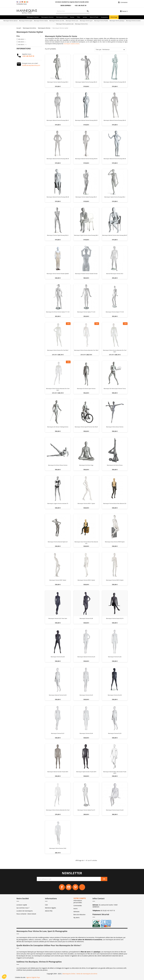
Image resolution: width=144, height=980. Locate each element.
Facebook (62, 887)
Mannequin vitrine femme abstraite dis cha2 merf (115, 351)
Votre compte (80, 898)
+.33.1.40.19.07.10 (28, 56)
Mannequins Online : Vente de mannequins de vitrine (80, 974)
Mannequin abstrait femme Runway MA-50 (86, 120)
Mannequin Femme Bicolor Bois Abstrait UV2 (115, 503)
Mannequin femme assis (72, 21)
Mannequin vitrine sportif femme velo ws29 (86, 427)
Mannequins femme (33, 17)
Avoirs (75, 909)
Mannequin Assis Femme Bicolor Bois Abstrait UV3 (86, 543)
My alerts (76, 918)
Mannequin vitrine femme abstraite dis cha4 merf (58, 389)
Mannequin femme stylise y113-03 (115, 312)
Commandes (78, 906)
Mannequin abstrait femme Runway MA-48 (58, 197)
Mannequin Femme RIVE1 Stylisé (58, 580)
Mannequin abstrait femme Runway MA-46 (115, 159)
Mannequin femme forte (81, 24)
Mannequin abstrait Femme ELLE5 (58, 695)
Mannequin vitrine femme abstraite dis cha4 (58, 810)
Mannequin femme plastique (117, 21)
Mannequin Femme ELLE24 (115, 695)
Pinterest (75, 887)
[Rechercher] (73, 11)
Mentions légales (50, 908)
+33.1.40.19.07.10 (79, 5)
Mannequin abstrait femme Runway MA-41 (58, 120)
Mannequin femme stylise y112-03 (86, 312)
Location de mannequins (25, 911)
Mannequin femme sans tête (57, 21)
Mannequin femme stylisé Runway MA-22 (58, 235)
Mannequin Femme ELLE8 (86, 618)
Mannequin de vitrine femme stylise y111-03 (58, 312)
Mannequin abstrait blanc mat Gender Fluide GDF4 (115, 772)
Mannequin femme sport (86, 21)
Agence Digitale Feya (33, 977)
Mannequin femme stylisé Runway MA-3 (58, 82)
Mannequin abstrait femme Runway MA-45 (86, 159)
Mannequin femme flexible (101, 21)
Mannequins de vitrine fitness (115, 465)
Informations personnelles (78, 902)
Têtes (79, 17)
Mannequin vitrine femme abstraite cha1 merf (86, 350)
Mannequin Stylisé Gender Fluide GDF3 (86, 772)
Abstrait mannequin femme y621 (115, 274)
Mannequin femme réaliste (41, 21)
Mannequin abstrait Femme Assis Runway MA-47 (115, 235)
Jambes (85, 17)
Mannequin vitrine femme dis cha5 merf (58, 350)
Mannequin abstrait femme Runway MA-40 (115, 82)
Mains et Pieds (94, 17)
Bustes (72, 17)
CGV (46, 905)
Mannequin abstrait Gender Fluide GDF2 (58, 772)
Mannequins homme (47, 17)
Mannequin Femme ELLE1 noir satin (58, 618)
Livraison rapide (22, 905)
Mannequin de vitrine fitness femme (58, 465)
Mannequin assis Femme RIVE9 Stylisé (115, 542)
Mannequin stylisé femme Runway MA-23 (86, 82)
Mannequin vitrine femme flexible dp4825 (58, 274)
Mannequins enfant (62, 17)
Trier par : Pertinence (103, 49)
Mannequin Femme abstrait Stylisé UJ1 (58, 542)
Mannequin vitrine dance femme (115, 427)
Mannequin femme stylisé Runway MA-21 (86, 197)
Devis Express (64, 5)
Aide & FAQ (49, 911)
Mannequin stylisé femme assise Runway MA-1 (86, 235)
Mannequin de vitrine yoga (86, 465)
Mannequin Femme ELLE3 (86, 695)
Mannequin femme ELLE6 (115, 657)
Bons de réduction (79, 915)
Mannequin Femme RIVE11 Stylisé (86, 503)
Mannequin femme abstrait (10, 21)
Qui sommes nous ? (23, 908)
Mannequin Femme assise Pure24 (115, 810)
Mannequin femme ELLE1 (58, 733)
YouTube (69, 887)
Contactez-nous (22, 4)
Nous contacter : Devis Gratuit (26, 914)
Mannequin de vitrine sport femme (86, 389)
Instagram (82, 887)
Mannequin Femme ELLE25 (58, 657)
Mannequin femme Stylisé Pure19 (86, 810)
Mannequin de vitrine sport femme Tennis (115, 389)
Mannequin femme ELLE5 (115, 733)
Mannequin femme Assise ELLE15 (115, 618)
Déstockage (114, 17)
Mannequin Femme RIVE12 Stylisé (86, 580)
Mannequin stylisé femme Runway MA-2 (115, 197)
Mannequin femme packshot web (65, 24)
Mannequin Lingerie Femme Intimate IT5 (58, 503)
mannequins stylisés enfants (72, 44)
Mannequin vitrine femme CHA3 (58, 848)
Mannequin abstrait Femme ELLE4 (86, 657)
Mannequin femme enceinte (133, 21)
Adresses (76, 912)
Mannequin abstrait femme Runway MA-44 (58, 159)
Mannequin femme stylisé (26, 21)
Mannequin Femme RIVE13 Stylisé (115, 580)
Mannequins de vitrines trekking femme (58, 427)
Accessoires (104, 17)
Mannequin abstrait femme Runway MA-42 (115, 120)
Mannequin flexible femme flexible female (86, 274)
